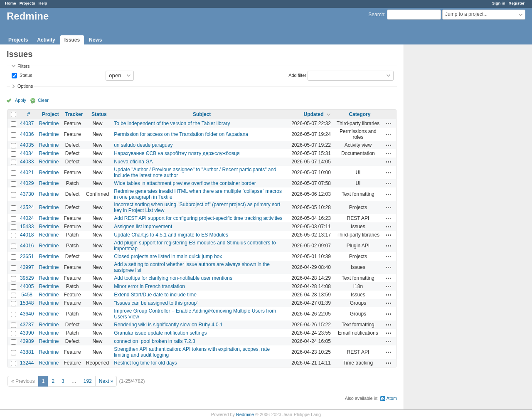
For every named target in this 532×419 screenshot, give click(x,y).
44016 (27, 246)
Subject (202, 114)
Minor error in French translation (149, 286)
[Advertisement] (446, 175)
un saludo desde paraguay (143, 145)
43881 (27, 352)
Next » (106, 381)
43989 (27, 341)
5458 (27, 295)
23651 (27, 256)
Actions (389, 123)
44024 (27, 218)
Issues (72, 40)
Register (517, 3)
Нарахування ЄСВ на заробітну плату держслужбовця (177, 153)
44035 (27, 145)
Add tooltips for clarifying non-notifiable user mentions (173, 278)
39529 (27, 278)
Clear (43, 100)
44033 (27, 162)
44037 (27, 123)
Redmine (49, 123)
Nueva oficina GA (133, 162)
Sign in (499, 3)
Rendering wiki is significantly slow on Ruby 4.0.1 (168, 325)
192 (88, 381)
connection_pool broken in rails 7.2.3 (154, 341)
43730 (27, 194)
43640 (27, 314)
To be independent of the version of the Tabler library (172, 123)
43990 (27, 333)
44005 (27, 286)
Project (50, 114)
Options (25, 86)
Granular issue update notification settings (160, 333)
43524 (27, 207)
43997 (27, 267)
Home (11, 3)
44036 (27, 134)
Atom (392, 398)
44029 (27, 183)
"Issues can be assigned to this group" (156, 303)
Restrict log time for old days (145, 363)
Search (376, 15)
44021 (27, 173)
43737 (27, 325)
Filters (23, 66)
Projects (27, 3)
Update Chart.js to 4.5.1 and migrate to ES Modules (171, 235)
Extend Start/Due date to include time (155, 295)
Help (43, 3)
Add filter (297, 75)
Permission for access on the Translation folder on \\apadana (181, 134)
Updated (314, 114)
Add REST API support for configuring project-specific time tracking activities (198, 218)
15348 (27, 303)
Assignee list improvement (143, 227)
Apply (21, 100)
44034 (27, 153)
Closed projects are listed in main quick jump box (168, 256)
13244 (27, 363)
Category (360, 114)
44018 (27, 235)
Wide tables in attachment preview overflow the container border (185, 183)
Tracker (74, 114)
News (95, 40)
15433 (27, 227)
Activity (46, 40)
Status (25, 75)
